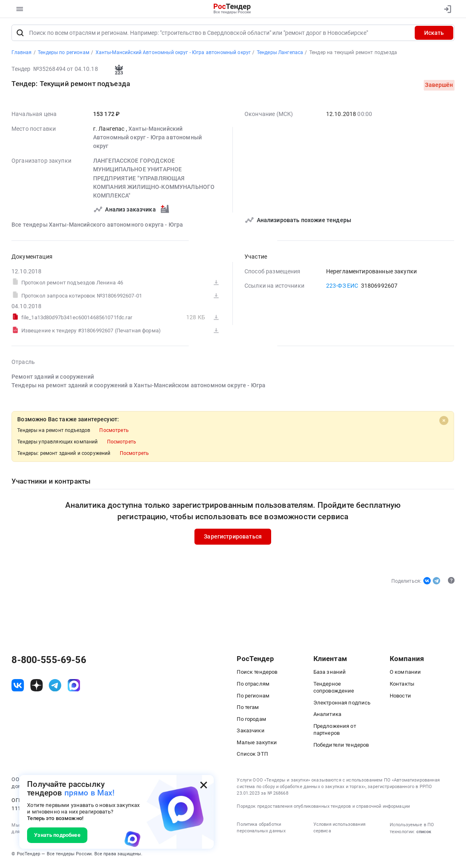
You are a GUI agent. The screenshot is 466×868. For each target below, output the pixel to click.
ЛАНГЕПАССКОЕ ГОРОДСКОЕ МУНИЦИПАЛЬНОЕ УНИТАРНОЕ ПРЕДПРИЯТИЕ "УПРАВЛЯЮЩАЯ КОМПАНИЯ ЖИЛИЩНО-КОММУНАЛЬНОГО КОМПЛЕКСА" (154, 180)
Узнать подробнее (57, 835)
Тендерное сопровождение (334, 689)
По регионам (253, 698)
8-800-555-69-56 (49, 662)
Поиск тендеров (257, 674)
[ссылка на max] (74, 687)
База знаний (330, 674)
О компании (405, 674)
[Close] (444, 422)
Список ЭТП (252, 756)
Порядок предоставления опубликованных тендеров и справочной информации (323, 808)
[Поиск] (20, 35)
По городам (251, 721)
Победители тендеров (341, 747)
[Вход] (445, 9)
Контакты (402, 686)
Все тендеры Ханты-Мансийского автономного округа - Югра (97, 227)
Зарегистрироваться (233, 538)
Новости (400, 698)
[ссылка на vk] (18, 687)
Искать (434, 35)
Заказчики (250, 733)
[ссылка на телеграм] (55, 687)
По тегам (248, 709)
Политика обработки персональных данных (261, 829)
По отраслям (253, 686)
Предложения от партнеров (335, 732)
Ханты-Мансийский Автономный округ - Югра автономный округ (147, 140)
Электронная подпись (342, 705)
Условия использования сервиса (339, 829)
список (424, 834)
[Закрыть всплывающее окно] (204, 785)
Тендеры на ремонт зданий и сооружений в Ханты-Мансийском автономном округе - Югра (138, 387)
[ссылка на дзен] (37, 687)
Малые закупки (257, 744)
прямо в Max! (90, 793)
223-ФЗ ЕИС (342, 288)
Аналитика (327, 716)
